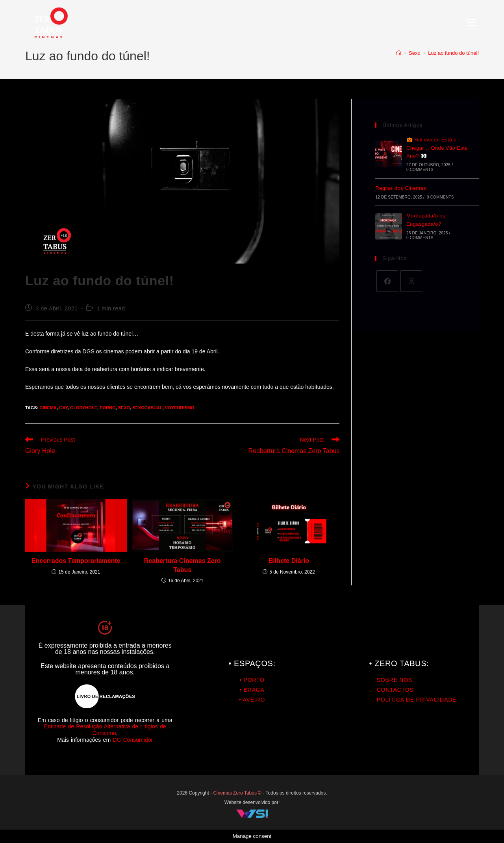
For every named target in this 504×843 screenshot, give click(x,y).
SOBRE (387, 680)
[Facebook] (387, 281)
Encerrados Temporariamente (76, 561)
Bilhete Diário (289, 561)
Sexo (124, 408)
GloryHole (84, 408)
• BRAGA (252, 690)
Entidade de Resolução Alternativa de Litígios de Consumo (105, 730)
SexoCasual (147, 408)
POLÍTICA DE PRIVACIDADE (417, 700)
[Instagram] (411, 281)
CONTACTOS (395, 690)
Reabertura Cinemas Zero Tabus (183, 565)
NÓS (405, 680)
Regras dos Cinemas (401, 188)
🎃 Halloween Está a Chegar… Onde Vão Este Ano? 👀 (437, 148)
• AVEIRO (252, 700)
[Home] (399, 53)
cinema (48, 408)
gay (63, 408)
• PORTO (252, 680)
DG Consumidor (133, 740)
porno (107, 408)
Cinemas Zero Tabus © (238, 793)
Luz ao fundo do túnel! (453, 53)
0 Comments (420, 170)
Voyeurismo (180, 408)
